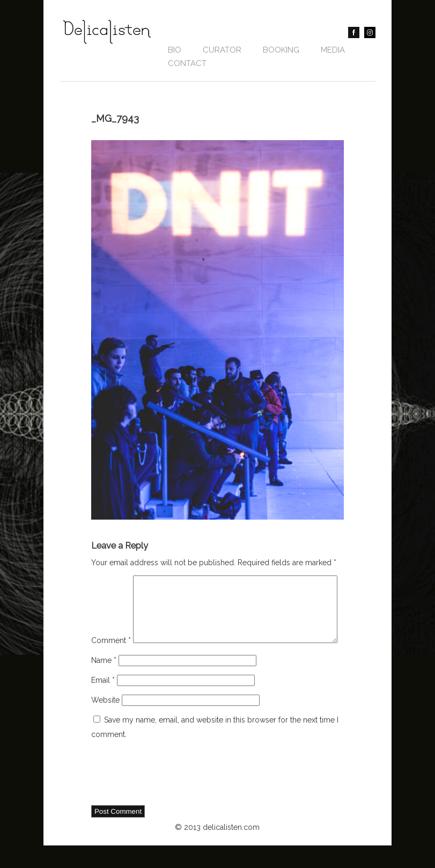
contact (187, 63)
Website (105, 723)
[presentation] (173, 796)
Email (103, 703)
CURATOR (222, 50)
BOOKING (281, 50)
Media (333, 50)
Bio (175, 50)
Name (104, 683)
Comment (111, 582)
